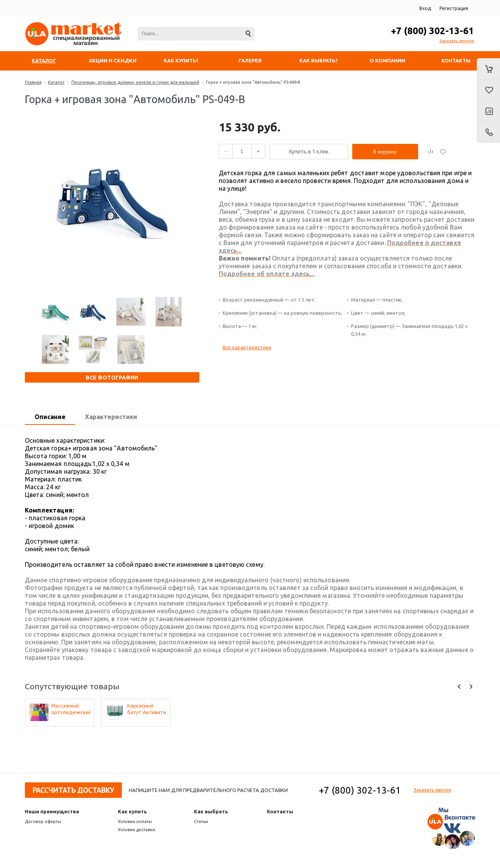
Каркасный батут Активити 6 (147, 709)
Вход (425, 8)
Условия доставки (137, 830)
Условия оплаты (135, 821)
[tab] (50, 417)
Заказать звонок (457, 41)
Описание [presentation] (50, 417)
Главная (33, 82)
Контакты (280, 811)
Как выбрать (211, 811)
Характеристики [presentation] (111, 417)
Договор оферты (43, 821)
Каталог (56, 82)
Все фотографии (112, 378)
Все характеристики (247, 347)
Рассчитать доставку (73, 790)
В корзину (385, 152)
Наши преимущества (52, 811)
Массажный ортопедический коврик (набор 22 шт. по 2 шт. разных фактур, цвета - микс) (71, 709)
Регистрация (454, 8)
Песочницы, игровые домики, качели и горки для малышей (135, 82)
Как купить (132, 811)
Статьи (201, 821)
